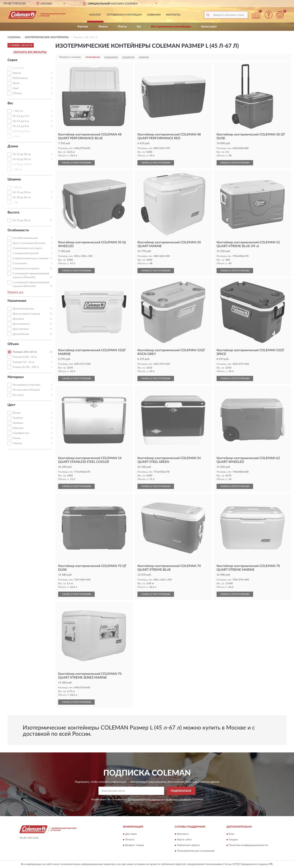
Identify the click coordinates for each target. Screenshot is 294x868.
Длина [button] (13, 146)
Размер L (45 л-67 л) (25, 352)
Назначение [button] (17, 301)
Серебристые (21, 433)
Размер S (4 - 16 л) (24, 362)
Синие (16, 438)
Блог (232, 834)
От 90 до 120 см (22, 164)
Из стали (18, 395)
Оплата (130, 840)
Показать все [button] (15, 292)
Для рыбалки (21, 334)
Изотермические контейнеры (171, 27)
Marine (17, 73)
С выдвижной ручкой (26, 253)
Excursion (18, 68)
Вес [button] (10, 103)
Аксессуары (209, 27)
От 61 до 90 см (22, 159)
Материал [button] (16, 377)
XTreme (17, 93)
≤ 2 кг (16, 136)
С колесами (20, 263)
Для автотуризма (23, 309)
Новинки (154, 15)
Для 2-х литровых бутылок (29, 243)
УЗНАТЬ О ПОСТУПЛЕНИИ (76, 163)
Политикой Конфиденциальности (146, 799)
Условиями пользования (179, 799)
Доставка (131, 834)
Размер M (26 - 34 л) (25, 357)
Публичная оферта (188, 845)
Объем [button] (13, 344)
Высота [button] (13, 213)
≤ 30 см (17, 170)
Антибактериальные (25, 238)
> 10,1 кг (18, 111)
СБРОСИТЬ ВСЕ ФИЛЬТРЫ (30, 52)
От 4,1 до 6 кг (21, 121)
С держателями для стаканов (31, 258)
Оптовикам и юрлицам (124, 15)
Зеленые (18, 423)
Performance (20, 78)
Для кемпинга (21, 324)
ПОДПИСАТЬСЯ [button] (181, 791)
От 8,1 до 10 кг (22, 131)
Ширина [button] (14, 179)
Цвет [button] (11, 405)
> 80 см (17, 187)
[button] (269, 15)
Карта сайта (184, 840)
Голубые (18, 418)
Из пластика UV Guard (26, 390)
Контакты (173, 15)
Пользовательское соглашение (196, 851)
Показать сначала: (70, 57)
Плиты (122, 27)
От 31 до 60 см (22, 154)
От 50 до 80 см (22, 198)
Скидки (233, 840)
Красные (18, 428)
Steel (16, 88)
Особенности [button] (18, 230)
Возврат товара (135, 845)
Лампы (103, 27)
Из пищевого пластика (27, 385)
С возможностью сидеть (28, 248)
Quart (16, 83)
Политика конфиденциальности (248, 845)
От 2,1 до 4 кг (21, 116)
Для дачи (18, 319)
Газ (139, 27)
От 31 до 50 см (22, 192)
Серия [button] (12, 60)
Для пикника (21, 329)
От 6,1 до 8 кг (21, 126)
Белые (17, 413)
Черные (17, 443)
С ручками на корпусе (26, 269)
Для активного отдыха (26, 314)
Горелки (83, 27)
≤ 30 (15, 203)
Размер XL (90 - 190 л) (26, 367)
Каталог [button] (95, 15)
